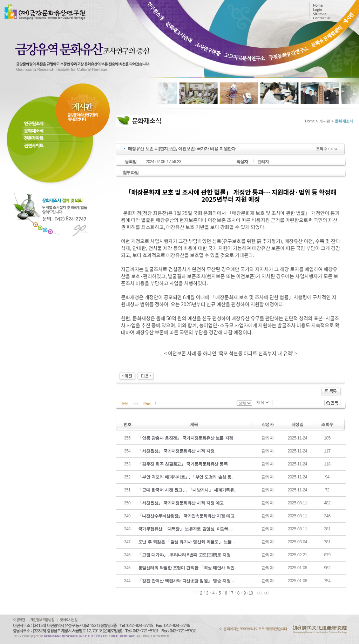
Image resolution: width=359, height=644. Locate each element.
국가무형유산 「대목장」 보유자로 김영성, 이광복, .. (185, 529)
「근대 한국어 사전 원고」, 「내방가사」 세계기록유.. (187, 490)
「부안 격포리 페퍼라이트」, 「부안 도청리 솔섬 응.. (186, 477)
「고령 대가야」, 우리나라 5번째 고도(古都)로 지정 (184, 555)
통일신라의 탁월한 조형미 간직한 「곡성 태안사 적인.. (187, 568)
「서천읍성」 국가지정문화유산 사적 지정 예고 (181, 503)
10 (251, 593)
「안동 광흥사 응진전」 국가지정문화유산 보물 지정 (185, 438)
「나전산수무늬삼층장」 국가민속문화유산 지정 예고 (186, 516)
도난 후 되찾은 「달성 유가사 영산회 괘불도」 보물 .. (187, 542)
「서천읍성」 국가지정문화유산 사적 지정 (176, 451)
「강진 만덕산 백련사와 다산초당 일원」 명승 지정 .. (186, 581)
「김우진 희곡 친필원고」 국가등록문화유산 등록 (183, 464)
